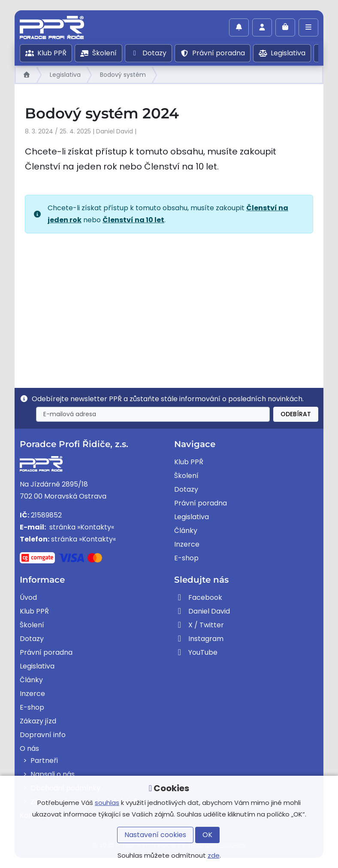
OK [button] (207, 835)
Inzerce (187, 544)
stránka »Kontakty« (81, 527)
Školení (98, 53)
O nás (29, 749)
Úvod (28, 597)
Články (186, 531)
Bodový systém (123, 75)
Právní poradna (213, 53)
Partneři (44, 761)
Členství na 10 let (133, 220)
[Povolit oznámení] (239, 27)
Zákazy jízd (38, 721)
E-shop (186, 558)
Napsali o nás (53, 774)
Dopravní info (43, 735)
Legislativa (282, 53)
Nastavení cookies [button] (155, 835)
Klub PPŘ (46, 53)
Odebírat (296, 414)
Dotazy (148, 53)
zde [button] (214, 855)
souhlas (107, 803)
